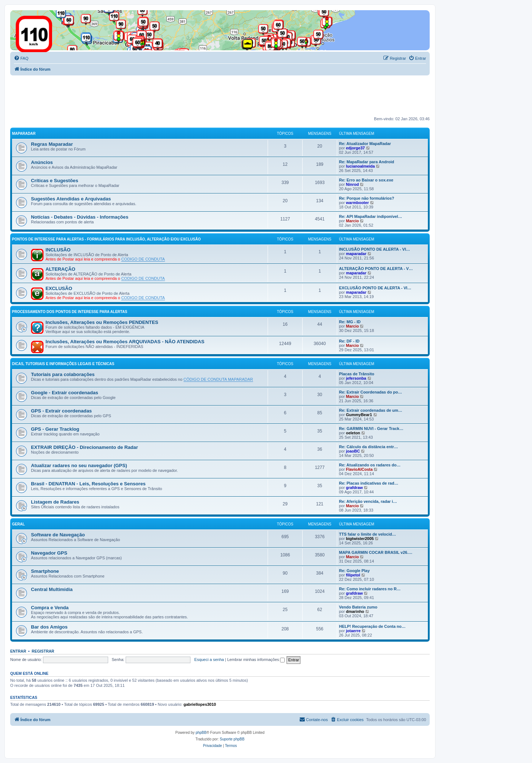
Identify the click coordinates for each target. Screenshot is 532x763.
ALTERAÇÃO (60, 269)
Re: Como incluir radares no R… (370, 589)
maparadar (356, 254)
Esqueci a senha (209, 660)
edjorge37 (355, 148)
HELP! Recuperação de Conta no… (372, 626)
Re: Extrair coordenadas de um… (371, 410)
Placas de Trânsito (357, 374)
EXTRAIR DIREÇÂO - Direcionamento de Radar (84, 447)
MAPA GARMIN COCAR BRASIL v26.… (376, 552)
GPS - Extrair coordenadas (61, 411)
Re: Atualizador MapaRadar (365, 144)
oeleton (353, 433)
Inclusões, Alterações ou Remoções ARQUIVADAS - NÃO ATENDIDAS (125, 342)
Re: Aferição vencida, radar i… (368, 501)
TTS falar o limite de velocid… (367, 534)
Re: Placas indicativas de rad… (369, 483)
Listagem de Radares (55, 502)
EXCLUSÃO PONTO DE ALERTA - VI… (375, 288)
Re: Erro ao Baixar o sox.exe (366, 180)
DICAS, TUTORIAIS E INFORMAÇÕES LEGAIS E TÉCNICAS (63, 364)
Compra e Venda (50, 608)
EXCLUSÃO (59, 288)
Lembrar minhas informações (256, 660)
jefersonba (356, 378)
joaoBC (353, 451)
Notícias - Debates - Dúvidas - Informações (80, 217)
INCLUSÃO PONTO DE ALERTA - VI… (375, 249)
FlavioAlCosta (359, 469)
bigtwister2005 (360, 539)
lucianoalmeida (360, 166)
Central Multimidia (52, 589)
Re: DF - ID (349, 341)
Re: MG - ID (350, 322)
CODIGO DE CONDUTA (143, 259)
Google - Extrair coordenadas (65, 393)
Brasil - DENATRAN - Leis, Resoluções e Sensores (88, 484)
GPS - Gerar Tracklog (55, 429)
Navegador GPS (49, 553)
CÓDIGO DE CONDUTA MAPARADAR (218, 379)
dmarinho (355, 611)
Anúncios (42, 162)
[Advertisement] (143, 95)
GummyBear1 (359, 415)
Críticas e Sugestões (55, 181)
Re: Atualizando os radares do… (370, 465)
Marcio (352, 221)
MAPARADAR (24, 134)
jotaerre (353, 631)
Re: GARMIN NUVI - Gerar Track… (371, 429)
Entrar (18, 651)
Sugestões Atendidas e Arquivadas (71, 199)
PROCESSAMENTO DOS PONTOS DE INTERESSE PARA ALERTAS (70, 312)
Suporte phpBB (232, 739)
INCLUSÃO (58, 250)
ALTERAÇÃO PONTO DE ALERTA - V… (376, 269)
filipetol (353, 575)
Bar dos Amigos (49, 627)
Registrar (43, 651)
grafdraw (354, 488)
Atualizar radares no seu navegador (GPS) (79, 465)
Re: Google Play (354, 571)
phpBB (201, 733)
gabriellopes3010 (200, 704)
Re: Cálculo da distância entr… (369, 447)
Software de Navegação (58, 535)
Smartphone (45, 571)
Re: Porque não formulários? (367, 198)
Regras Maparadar (52, 144)
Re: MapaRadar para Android (367, 162)
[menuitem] (21, 58)
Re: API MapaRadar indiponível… (371, 216)
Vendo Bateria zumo (358, 607)
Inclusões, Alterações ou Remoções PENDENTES (102, 322)
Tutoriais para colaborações (63, 374)
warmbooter (357, 203)
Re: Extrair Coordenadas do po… (371, 392)
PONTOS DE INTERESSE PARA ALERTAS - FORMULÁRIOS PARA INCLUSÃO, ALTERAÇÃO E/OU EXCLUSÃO (106, 239)
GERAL (18, 524)
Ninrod (352, 184)
